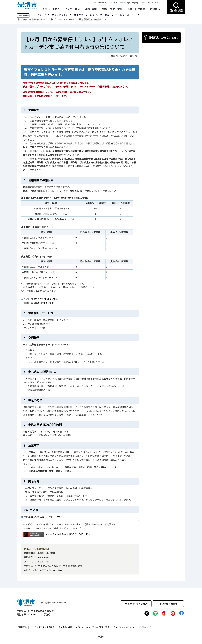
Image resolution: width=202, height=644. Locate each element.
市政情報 (155, 9)
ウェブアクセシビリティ (124, 627)
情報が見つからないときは (164, 37)
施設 (92, 15)
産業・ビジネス (136, 9)
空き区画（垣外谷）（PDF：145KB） (42, 299)
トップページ (39, 15)
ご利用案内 (22, 627)
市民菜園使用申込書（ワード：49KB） (43, 516)
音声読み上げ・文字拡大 (107, 2)
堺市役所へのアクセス (136, 604)
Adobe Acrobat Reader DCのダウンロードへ (57, 534)
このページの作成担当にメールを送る (43, 570)
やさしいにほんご (153, 2)
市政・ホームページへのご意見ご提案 (93, 627)
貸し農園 (105, 15)
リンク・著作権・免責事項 (43, 627)
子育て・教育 (72, 9)
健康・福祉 (91, 9)
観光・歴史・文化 (112, 9)
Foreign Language (131, 2)
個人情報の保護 (65, 627)
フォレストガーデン (126, 15)
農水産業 (79, 15)
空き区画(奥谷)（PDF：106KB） (40, 303)
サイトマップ (145, 627)
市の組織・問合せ (168, 604)
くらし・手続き (51, 9)
